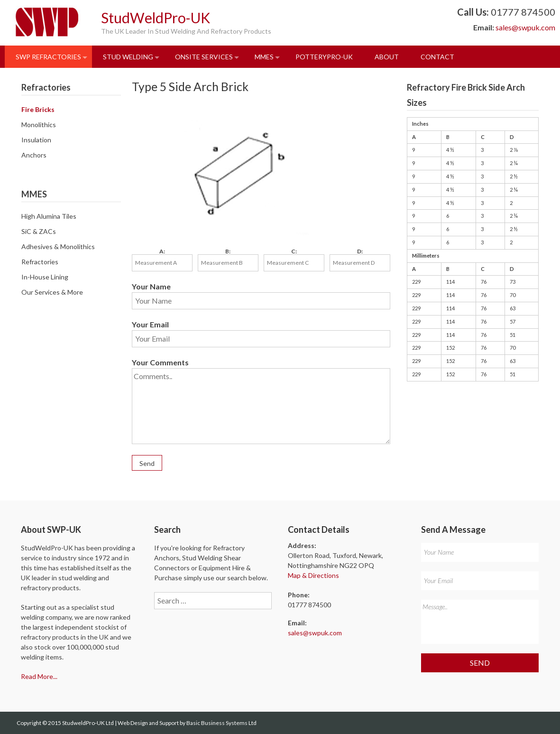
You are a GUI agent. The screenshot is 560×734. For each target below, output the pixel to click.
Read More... (39, 676)
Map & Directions (313, 575)
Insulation (36, 140)
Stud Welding (128, 57)
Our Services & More (52, 292)
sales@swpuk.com (525, 27)
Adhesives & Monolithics (58, 246)
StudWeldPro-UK (156, 18)
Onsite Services (204, 57)
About (387, 57)
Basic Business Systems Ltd (221, 723)
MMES (264, 57)
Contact (437, 57)
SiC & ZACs (39, 231)
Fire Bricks (38, 109)
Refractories (40, 262)
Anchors (34, 155)
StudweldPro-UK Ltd (88, 723)
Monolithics (39, 125)
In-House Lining (45, 277)
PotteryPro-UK (324, 57)
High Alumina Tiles (49, 216)
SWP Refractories (48, 57)
